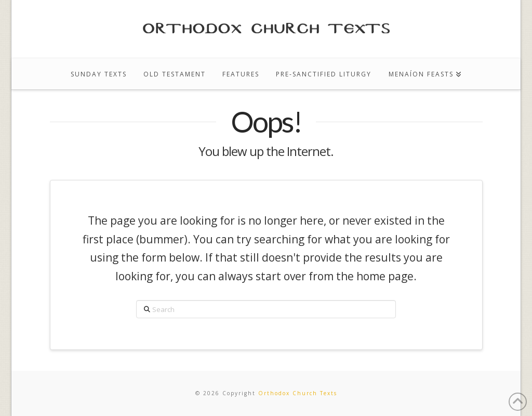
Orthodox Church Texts (298, 393)
